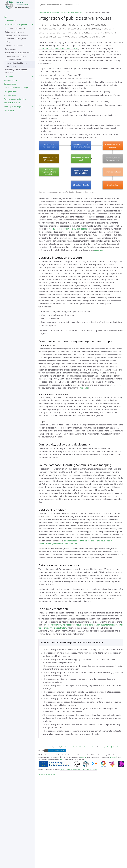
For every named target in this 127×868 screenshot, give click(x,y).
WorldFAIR (84, 757)
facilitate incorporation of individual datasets (69, 229)
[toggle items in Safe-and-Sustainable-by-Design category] (33, 88)
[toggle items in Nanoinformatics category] (33, 80)
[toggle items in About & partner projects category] (33, 107)
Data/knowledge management (49, 12)
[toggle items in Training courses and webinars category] (33, 99)
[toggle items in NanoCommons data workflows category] (33, 53)
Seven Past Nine (89, 747)
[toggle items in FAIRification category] (33, 76)
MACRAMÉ (113, 757)
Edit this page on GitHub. (47, 774)
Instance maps (11, 49)
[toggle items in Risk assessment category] (33, 84)
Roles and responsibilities (15, 28)
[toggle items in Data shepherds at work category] (33, 32)
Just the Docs (116, 747)
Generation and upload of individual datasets (16, 58)
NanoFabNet (77, 747)
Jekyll (106, 747)
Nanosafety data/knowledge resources (16, 71)
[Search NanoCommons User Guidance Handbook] (66, 5)
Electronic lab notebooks (15, 45)
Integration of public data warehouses (17, 65)
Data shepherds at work (14, 32)
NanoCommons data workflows (17, 53)
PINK (61, 759)
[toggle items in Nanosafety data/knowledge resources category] (33, 70)
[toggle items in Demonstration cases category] (33, 103)
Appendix (99, 250)
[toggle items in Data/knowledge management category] (33, 25)
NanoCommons (67, 747)
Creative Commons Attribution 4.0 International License (78, 770)
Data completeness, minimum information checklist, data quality (17, 39)
